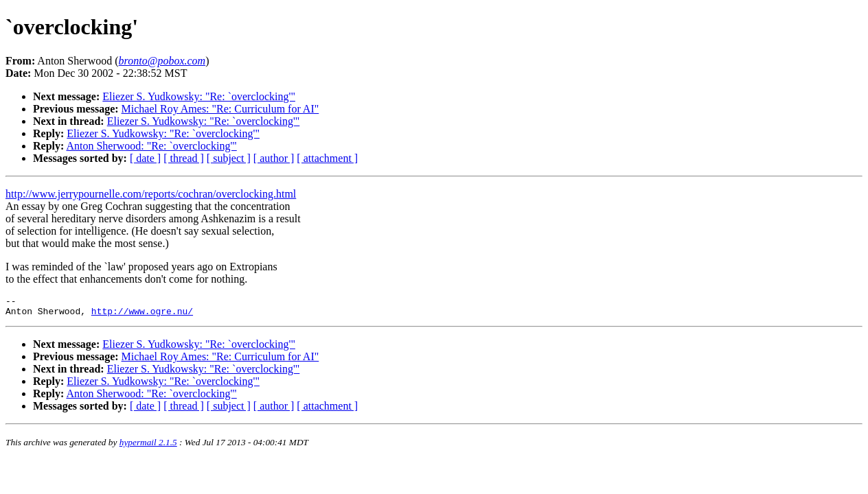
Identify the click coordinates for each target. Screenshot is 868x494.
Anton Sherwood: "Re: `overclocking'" (151, 146)
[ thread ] (184, 158)
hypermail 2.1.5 (148, 446)
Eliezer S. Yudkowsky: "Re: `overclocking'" (199, 96)
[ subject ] (229, 158)
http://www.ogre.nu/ (142, 315)
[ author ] (274, 158)
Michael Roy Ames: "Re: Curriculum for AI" (220, 109)
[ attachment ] (327, 158)
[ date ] (145, 158)
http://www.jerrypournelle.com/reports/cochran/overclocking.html (151, 194)
